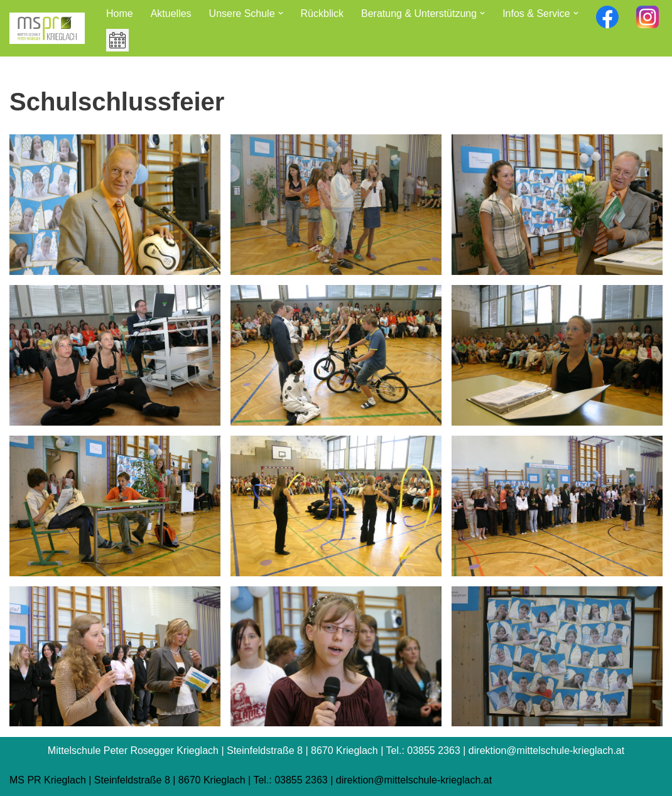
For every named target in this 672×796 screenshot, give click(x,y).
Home (120, 13)
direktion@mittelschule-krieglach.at (414, 780)
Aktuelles (171, 13)
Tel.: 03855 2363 (290, 780)
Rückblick (322, 13)
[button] (281, 13)
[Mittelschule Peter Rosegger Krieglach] (47, 28)
